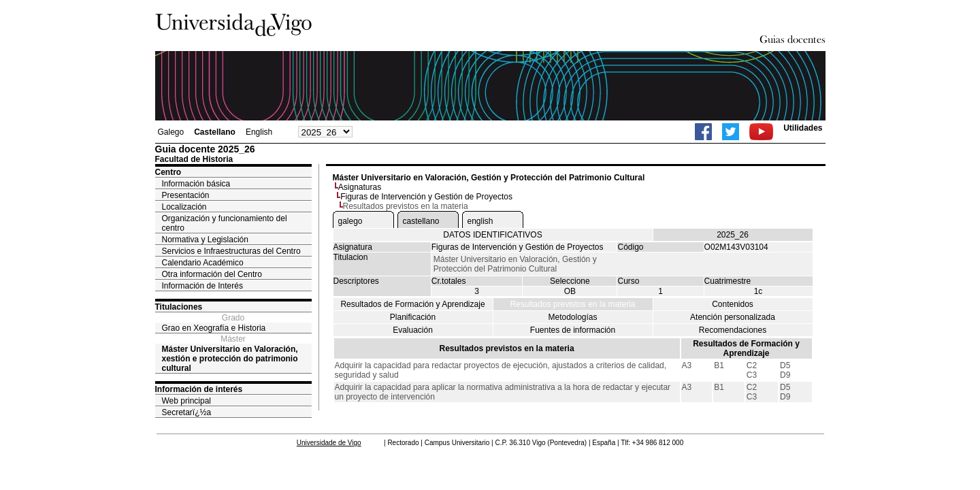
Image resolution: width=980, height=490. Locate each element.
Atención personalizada (733, 317)
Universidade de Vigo (329, 443)
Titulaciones (179, 307)
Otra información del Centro (212, 274)
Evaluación (413, 330)
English (259, 132)
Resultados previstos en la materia (572, 304)
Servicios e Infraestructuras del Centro (231, 251)
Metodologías (572, 317)
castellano (421, 221)
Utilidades (803, 128)
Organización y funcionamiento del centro (225, 223)
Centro (168, 172)
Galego (171, 132)
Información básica (196, 184)
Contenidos (733, 304)
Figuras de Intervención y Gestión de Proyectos (426, 197)
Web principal (186, 401)
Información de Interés (202, 286)
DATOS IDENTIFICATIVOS (492, 235)
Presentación (186, 195)
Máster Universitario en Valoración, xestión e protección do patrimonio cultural (230, 359)
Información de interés (199, 389)
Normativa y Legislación (205, 240)
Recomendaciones (733, 330)
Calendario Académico (203, 263)
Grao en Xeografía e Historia (214, 328)
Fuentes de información (573, 330)
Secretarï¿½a (187, 412)
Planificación (413, 317)
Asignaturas (360, 187)
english (480, 221)
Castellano (215, 132)
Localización (184, 207)
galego (350, 221)
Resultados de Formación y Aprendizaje (412, 304)
